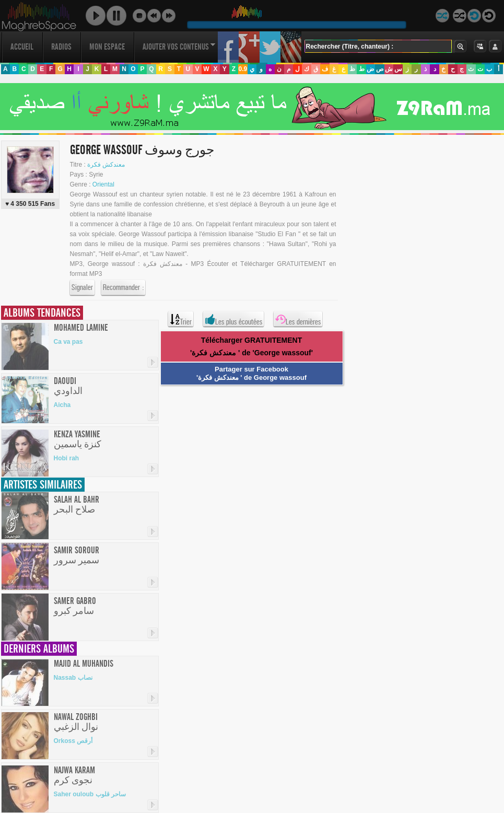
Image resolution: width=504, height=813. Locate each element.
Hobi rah (67, 458)
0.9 (243, 69)
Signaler (82, 288)
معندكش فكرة (106, 165)
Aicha (62, 405)
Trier (181, 319)
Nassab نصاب (73, 678)
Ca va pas (68, 342)
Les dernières (298, 319)
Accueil (22, 47)
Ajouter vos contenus (179, 47)
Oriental (103, 184)
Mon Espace (107, 47)
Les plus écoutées (233, 319)
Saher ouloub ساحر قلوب (90, 794)
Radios (61, 47)
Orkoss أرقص (73, 741)
